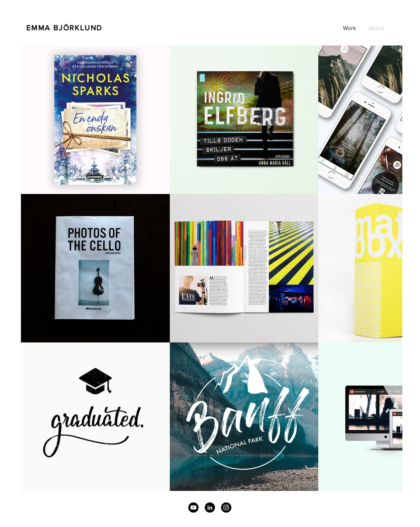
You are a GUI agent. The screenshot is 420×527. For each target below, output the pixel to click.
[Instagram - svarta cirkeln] (226, 508)
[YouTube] (193, 508)
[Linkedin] (210, 508)
